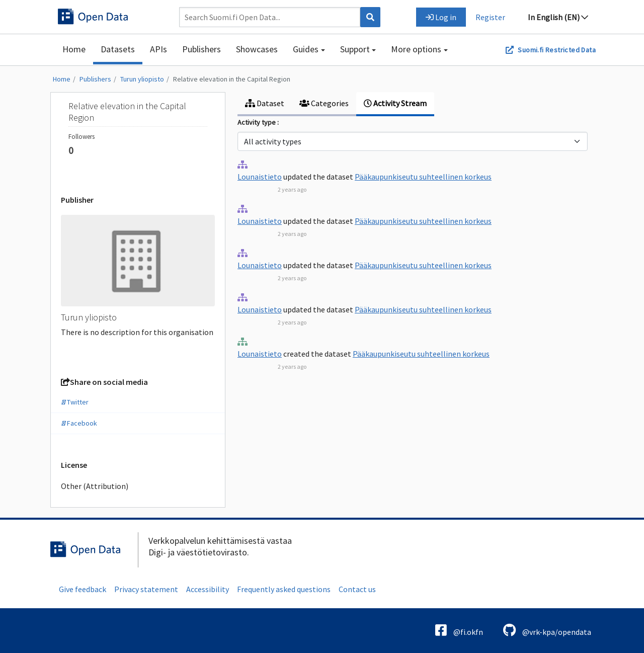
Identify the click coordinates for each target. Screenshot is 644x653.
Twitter (75, 402)
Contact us (357, 589)
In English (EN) (558, 17)
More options (416, 49)
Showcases (257, 49)
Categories (324, 103)
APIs (158, 49)
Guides (306, 49)
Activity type (257, 122)
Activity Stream (395, 103)
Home (74, 49)
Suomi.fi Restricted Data (557, 50)
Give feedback (83, 589)
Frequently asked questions (284, 589)
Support (355, 49)
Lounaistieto (260, 177)
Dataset (265, 103)
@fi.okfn (459, 630)
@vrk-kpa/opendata (547, 630)
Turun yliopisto (142, 79)
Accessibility (208, 589)
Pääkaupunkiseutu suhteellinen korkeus (423, 177)
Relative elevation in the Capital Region (232, 79)
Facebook (79, 423)
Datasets (118, 49)
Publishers (202, 49)
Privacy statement (146, 589)
